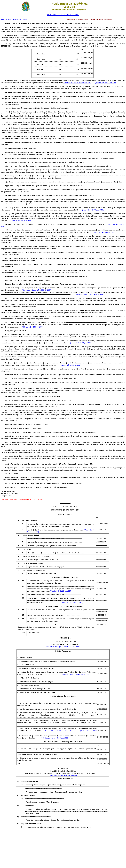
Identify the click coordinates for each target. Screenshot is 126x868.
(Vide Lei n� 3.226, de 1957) (61, 591)
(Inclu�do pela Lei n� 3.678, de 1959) (55, 738)
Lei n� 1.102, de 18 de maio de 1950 (77, 83)
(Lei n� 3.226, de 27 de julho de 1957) (71, 731)
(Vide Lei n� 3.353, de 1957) (93, 210)
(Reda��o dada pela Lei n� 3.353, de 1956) (63, 647)
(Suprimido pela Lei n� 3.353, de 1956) (63, 775)
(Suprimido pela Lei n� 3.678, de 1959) (76, 674)
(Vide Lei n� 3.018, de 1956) (106, 83)
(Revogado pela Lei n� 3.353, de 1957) (37, 290)
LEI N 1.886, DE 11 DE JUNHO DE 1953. (63, 15)
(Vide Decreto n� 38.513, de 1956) (14, 19)
